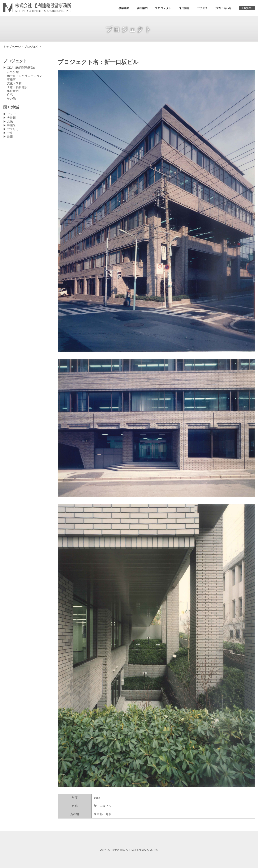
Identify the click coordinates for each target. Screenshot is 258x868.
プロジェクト (163, 8)
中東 (10, 133)
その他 (11, 98)
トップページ (12, 47)
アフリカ (13, 129)
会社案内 (142, 8)
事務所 (11, 80)
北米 (10, 122)
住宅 (10, 95)
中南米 (11, 125)
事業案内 (124, 8)
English (247, 8)
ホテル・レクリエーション (25, 76)
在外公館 (13, 72)
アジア (11, 114)
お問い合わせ (223, 8)
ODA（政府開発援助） (22, 68)
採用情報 (184, 8)
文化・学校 (14, 83)
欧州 (10, 137)
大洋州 (11, 118)
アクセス (202, 8)
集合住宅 (13, 91)
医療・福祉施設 (17, 87)
